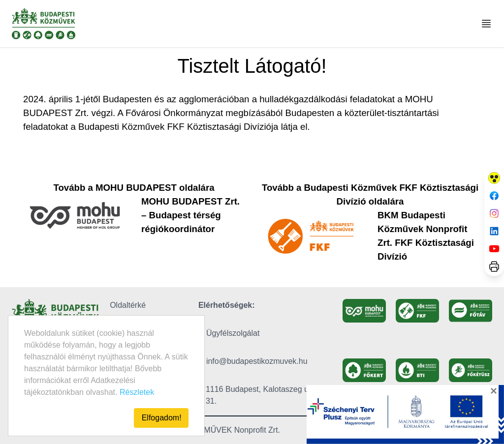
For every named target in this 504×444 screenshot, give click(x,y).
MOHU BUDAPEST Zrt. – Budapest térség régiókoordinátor (190, 215)
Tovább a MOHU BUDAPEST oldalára (134, 188)
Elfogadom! (162, 418)
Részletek (137, 392)
